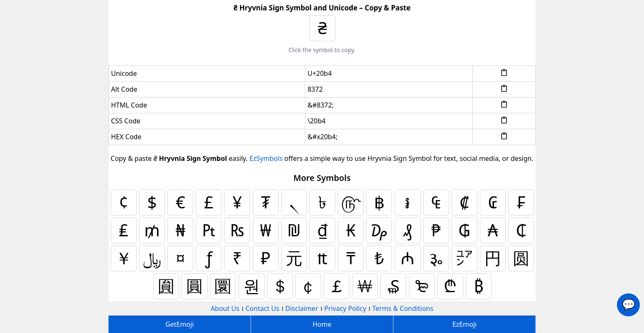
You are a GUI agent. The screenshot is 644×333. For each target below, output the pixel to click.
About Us (225, 308)
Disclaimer (302, 308)
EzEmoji (464, 324)
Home (322, 324)
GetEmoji (180, 324)
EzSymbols (266, 158)
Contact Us (262, 308)
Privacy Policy (345, 308)
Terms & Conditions (403, 308)
